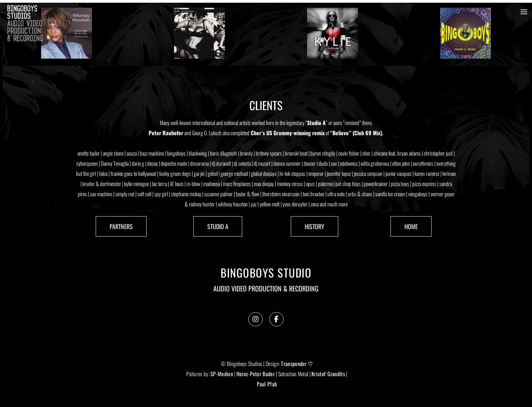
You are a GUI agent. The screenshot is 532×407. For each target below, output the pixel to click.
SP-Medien (222, 374)
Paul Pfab (267, 384)
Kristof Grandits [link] (328, 374)
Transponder (294, 364)
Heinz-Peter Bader (256, 374)
